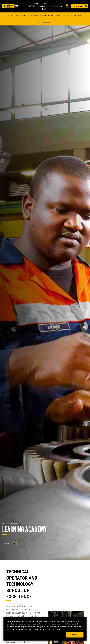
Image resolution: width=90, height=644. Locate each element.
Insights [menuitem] (65, 16)
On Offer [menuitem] (73, 16)
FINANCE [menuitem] (80, 16)
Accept (75, 635)
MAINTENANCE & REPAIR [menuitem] (46, 16)
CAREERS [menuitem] (31, 6)
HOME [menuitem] (36, 3)
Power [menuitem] (18, 16)
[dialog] (45, 629)
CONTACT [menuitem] (43, 9)
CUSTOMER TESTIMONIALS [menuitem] (45, 22)
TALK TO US (8, 543)
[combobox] (57, 6)
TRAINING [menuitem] (58, 16)
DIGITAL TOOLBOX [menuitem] (33, 16)
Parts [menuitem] (24, 16)
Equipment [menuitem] (11, 16)
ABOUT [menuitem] (44, 3)
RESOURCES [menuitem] (42, 6)
